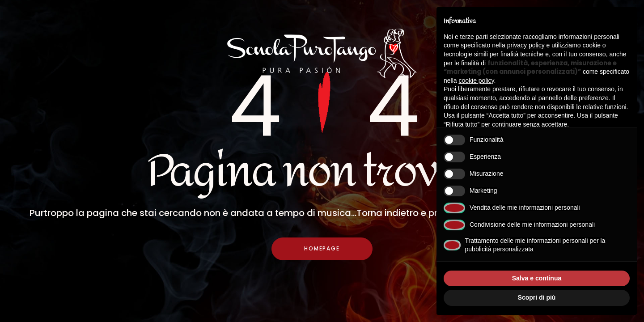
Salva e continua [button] (537, 278)
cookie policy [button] (476, 80)
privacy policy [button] (526, 45)
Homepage (322, 249)
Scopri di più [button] (537, 297)
